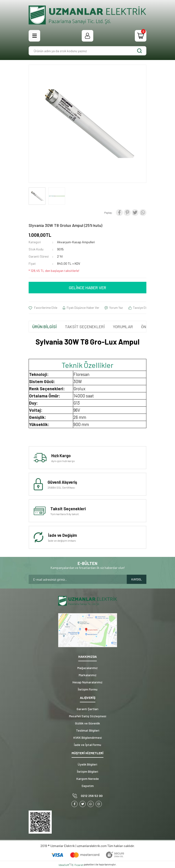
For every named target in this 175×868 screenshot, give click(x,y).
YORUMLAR (123, 327)
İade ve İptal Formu (87, 745)
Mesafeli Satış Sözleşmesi (88, 716)
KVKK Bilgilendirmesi (88, 737)
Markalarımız (88, 675)
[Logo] (87, 15)
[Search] (87, 51)
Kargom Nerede (88, 779)
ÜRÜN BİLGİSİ (45, 327)
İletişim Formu (88, 689)
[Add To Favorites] (43, 308)
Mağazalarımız (87, 668)
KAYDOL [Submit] (137, 579)
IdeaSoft (64, 865)
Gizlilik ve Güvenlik (87, 723)
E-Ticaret (78, 865)
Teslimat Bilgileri (88, 730)
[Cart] (141, 36)
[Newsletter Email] (78, 579)
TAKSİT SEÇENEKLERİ (85, 327)
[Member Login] (87, 36)
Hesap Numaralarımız (87, 682)
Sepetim (88, 786)
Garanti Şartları (87, 709)
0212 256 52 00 (92, 796)
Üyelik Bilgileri (87, 764)
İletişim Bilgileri (87, 771)
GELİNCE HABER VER (87, 288)
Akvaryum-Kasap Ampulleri (76, 242)
